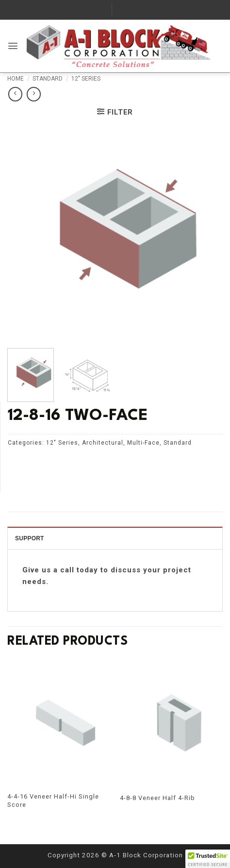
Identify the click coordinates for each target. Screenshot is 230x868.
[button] (13, 46)
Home (16, 79)
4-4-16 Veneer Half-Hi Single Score (53, 801)
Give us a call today (60, 570)
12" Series (86, 79)
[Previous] (14, 745)
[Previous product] (34, 94)
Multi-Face (143, 443)
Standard (48, 79)
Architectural (103, 443)
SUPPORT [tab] (30, 538)
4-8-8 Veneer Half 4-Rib (157, 798)
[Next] (216, 745)
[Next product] (15, 94)
